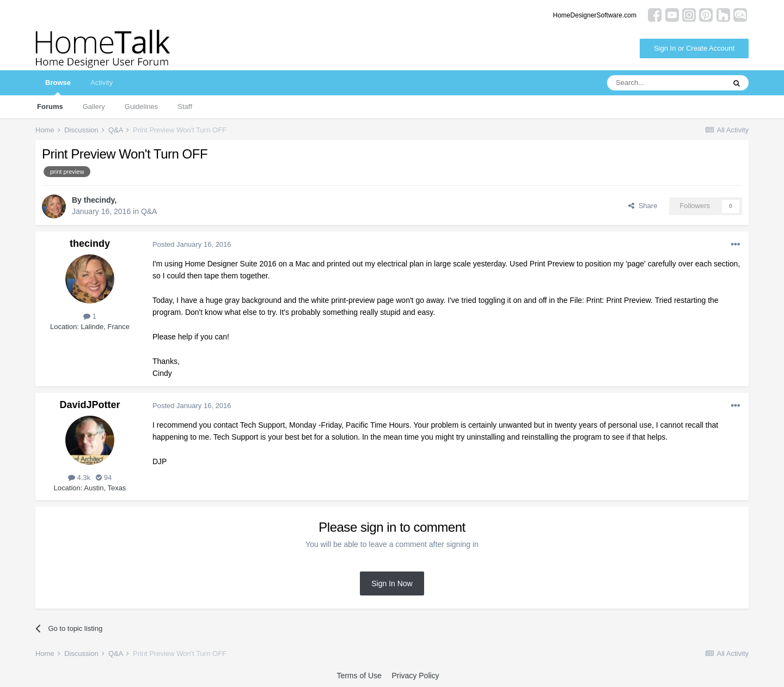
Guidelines (141, 107)
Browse (58, 87)
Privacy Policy (415, 676)
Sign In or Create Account (694, 48)
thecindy (99, 200)
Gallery (94, 107)
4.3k (79, 478)
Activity (102, 83)
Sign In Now (392, 583)
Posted (192, 244)
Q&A (149, 211)
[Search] (666, 83)
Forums (50, 107)
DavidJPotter (90, 405)
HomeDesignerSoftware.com (595, 15)
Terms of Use (359, 676)
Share (643, 206)
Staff (185, 107)
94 (104, 478)
